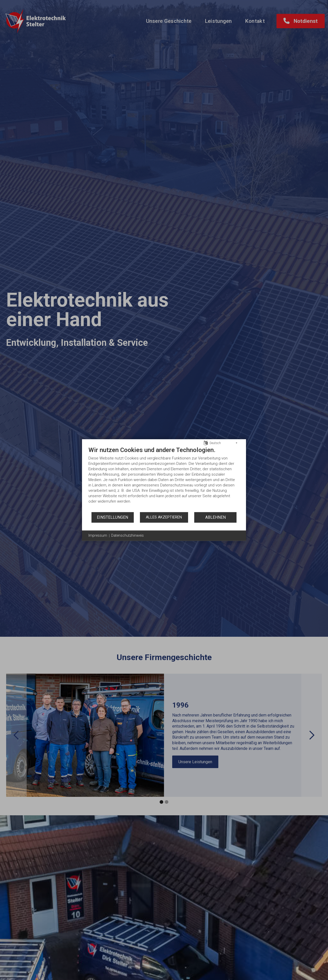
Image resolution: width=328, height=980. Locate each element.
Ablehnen (216, 517)
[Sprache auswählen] (206, 443)
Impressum (98, 535)
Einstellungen (112, 517)
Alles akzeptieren (164, 517)
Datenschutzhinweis (127, 535)
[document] (164, 479)
